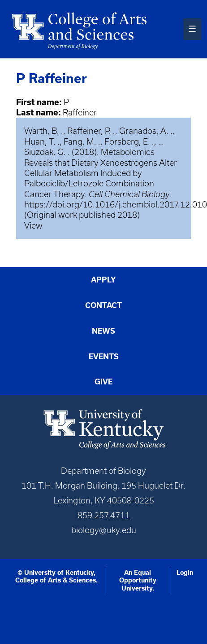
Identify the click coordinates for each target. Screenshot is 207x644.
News (103, 331)
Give (103, 382)
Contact (103, 305)
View (33, 226)
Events (104, 357)
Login (185, 573)
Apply (103, 280)
